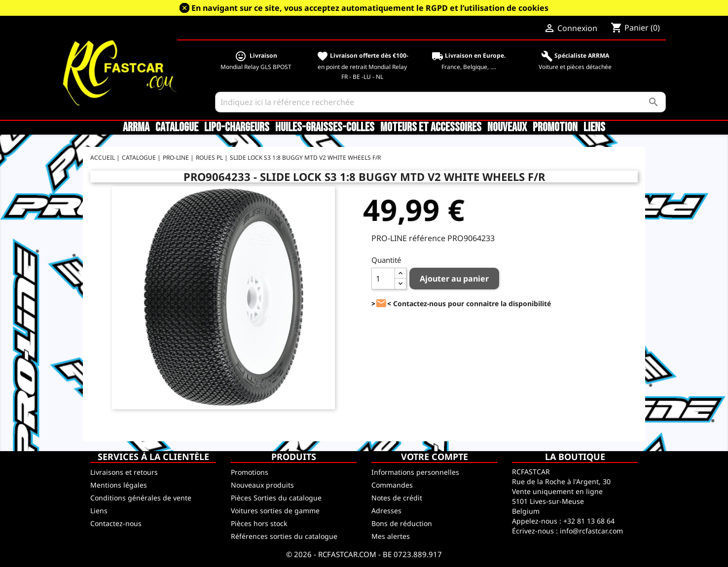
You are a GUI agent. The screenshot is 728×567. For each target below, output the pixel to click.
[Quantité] (383, 279)
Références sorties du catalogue (284, 536)
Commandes (392, 485)
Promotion (555, 128)
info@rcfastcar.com (591, 531)
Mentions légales (119, 485)
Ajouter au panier (454, 279)
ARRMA (136, 128)
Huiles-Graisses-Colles (325, 128)
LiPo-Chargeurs (237, 128)
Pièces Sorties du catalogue (276, 498)
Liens (594, 128)
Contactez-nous (116, 523)
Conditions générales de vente (141, 498)
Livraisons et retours (124, 472)
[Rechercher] (440, 102)
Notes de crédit (397, 498)
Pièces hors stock (259, 523)
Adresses (386, 511)
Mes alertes (391, 536)
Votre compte (435, 457)
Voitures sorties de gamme (275, 511)
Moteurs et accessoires (431, 128)
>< (381, 303)
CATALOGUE (177, 128)
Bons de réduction (402, 523)
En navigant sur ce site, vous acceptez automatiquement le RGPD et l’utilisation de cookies (370, 8)
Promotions (250, 472)
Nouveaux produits (262, 485)
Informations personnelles (415, 472)
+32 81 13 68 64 (589, 521)
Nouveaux (507, 128)
